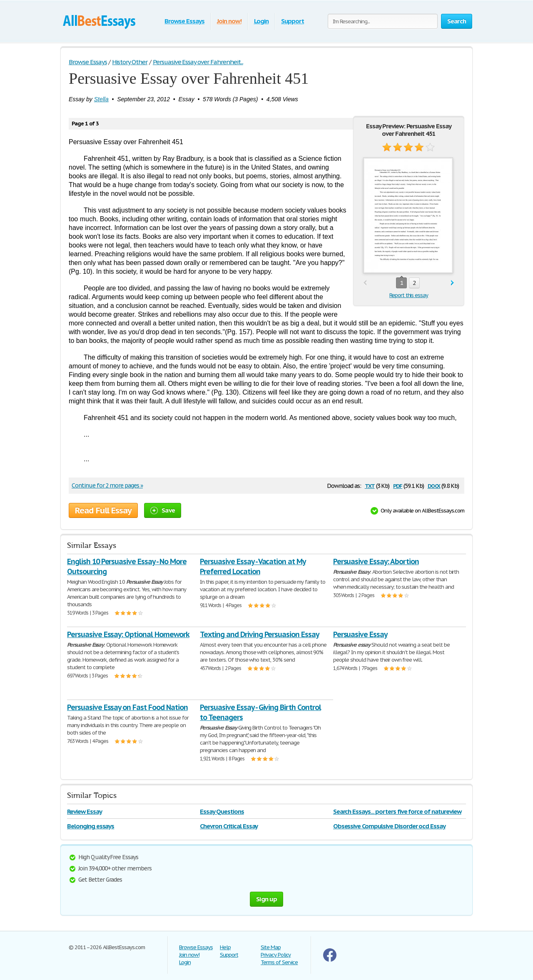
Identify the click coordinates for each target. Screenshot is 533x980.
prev (365, 283)
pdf (398, 485)
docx (434, 485)
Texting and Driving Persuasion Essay (259, 634)
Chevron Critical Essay (229, 826)
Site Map (271, 947)
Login (262, 21)
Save (163, 510)
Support (293, 21)
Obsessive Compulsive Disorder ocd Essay (389, 826)
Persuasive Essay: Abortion (376, 561)
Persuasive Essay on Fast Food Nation (127, 707)
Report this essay (409, 295)
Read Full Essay (103, 510)
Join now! (229, 21)
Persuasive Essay (360, 634)
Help (225, 947)
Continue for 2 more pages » (107, 485)
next (452, 283)
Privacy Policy (276, 955)
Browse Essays (184, 21)
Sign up (266, 899)
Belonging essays (91, 826)
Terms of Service (279, 962)
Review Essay (85, 811)
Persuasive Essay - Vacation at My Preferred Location (253, 566)
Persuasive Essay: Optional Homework (128, 634)
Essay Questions (222, 811)
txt (370, 485)
